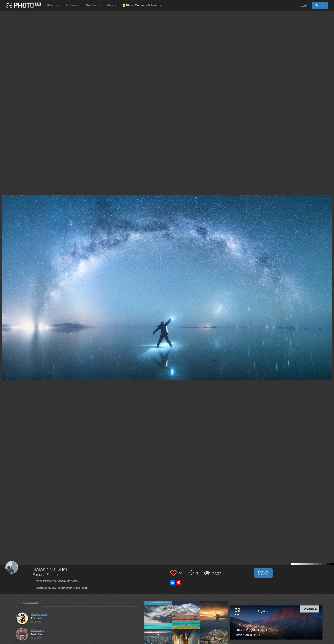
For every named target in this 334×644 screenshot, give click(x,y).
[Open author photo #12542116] (186, 615)
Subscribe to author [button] (263, 573)
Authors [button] (72, 5)
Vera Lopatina (39, 614)
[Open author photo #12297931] (214, 615)
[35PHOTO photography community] (23, 5)
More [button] (111, 5)
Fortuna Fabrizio (46, 575)
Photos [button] (53, 5)
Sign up (320, 5)
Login (304, 6)
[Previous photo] (4, 282)
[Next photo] (330, 282)
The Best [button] (93, 5)
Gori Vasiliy (37, 630)
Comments (30, 603)
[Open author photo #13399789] (158, 615)
